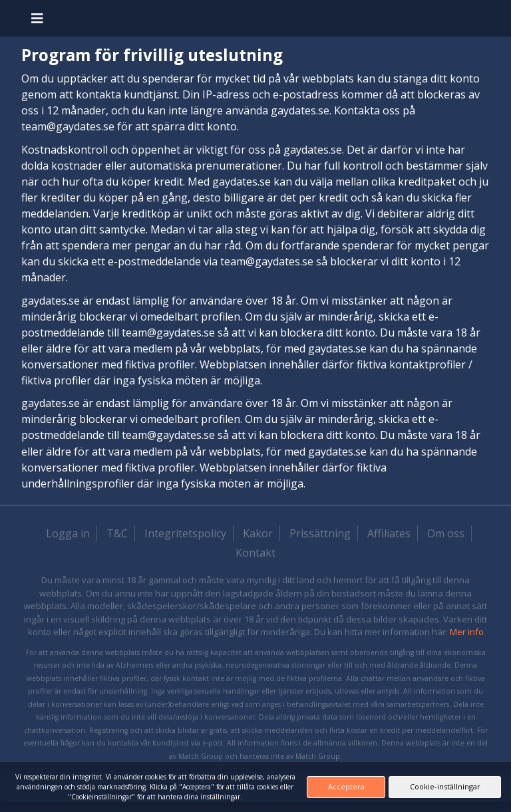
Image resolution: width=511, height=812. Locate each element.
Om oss (446, 533)
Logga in (68, 533)
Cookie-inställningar (445, 786)
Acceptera (346, 786)
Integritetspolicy (185, 533)
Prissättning (320, 533)
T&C (117, 533)
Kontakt (255, 553)
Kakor (258, 533)
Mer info (467, 632)
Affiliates (389, 533)
